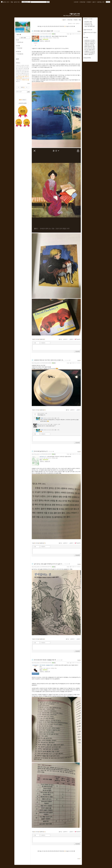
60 (65, 26)
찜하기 (71, 339)
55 (55, 26)
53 (51, 26)
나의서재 (76, 2)
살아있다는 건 (43, 457)
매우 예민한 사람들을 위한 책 (47, 665)
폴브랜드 (19, 80)
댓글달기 (55, 424)
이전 (44, 26)
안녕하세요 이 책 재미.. (90, 40)
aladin (25, 103)
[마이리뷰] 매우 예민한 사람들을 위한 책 (45, 660)
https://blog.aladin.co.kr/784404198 (71, 16)
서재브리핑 (83, 2)
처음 (39, 26)
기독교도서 (18, 65)
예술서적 (19, 72)
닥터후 (20, 67)
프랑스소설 (25, 80)
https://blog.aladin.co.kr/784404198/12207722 (42, 567)
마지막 (73, 26)
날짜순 (78, 23)
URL (46, 413)
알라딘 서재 (6, 2)
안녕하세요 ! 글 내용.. (90, 45)
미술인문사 (21, 69)
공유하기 (65, 339)
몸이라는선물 (25, 67)
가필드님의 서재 (75, 14)
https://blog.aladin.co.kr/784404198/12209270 (42, 454)
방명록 (17, 59)
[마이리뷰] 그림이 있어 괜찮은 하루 (44, 31)
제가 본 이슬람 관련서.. (90, 50)
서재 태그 (18, 63)
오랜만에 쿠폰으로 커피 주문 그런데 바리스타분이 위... (49, 360)
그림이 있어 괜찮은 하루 (45, 36)
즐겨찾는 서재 (101, 2)
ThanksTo (78, 339)
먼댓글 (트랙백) (87, 58)
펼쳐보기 (71, 23)
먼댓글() (38, 339)
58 (61, 26)
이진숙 (21, 75)
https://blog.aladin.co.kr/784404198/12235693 (42, 34)
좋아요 (60, 339)
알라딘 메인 (17, 2)
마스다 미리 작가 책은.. (90, 48)
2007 (22, 87)
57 (59, 26)
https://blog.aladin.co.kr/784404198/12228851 (42, 363)
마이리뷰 (18, 46)
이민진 (17, 75)
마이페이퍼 (18, 52)
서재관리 (89, 2)
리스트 (17, 40)
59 (63, 26)
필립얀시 (18, 81)
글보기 (64, 20)
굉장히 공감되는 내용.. (90, 47)
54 (53, 26)
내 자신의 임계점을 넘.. (90, 53)
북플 (12, 2)
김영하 (23, 65)
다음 (68, 26)
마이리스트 (21, 42)
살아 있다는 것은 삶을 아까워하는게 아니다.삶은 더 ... (49, 564)
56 (57, 26)
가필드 (68, 34)
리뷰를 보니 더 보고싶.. (90, 51)
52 (49, 26)
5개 (75, 23)
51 (47, 26)
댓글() (79, 31)
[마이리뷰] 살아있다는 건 (41, 451)
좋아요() (43, 339)
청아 (39, 424)
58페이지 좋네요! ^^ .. (90, 54)
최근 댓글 (86, 37)
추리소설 (21, 76)
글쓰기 (95, 2)
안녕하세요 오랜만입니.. (90, 42)
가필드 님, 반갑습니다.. (90, 43)
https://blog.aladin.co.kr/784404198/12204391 (42, 663)
